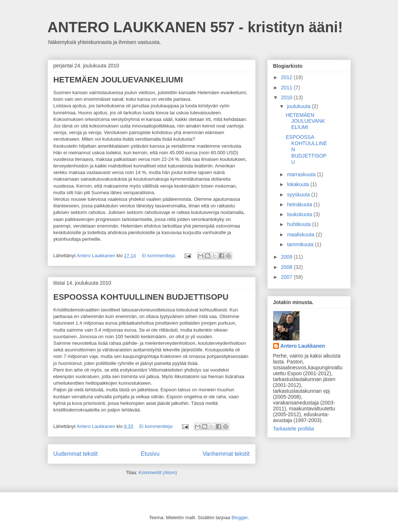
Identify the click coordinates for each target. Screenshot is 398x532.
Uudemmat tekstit (76, 454)
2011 (287, 88)
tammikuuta (301, 244)
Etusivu (150, 454)
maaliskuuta (302, 234)
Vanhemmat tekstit (226, 454)
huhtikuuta (300, 224)
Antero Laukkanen (303, 346)
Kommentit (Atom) (158, 472)
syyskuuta (299, 195)
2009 (287, 257)
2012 (287, 77)
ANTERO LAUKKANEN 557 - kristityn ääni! (195, 27)
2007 (287, 277)
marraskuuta (302, 174)
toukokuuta (300, 214)
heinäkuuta (300, 204)
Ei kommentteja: (160, 256)
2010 (287, 97)
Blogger (239, 518)
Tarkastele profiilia (294, 429)
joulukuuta (300, 106)
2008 (287, 267)
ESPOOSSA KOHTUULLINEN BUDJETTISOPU (141, 297)
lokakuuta (299, 184)
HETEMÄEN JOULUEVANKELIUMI (118, 80)
